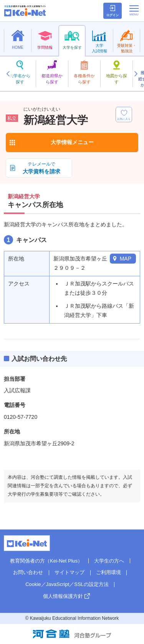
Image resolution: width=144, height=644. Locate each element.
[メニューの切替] (134, 10)
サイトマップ (70, 572)
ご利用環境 (108, 572)
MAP (126, 259)
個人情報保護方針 (63, 596)
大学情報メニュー (72, 142)
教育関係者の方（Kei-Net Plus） (46, 561)
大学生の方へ (109, 561)
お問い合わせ (28, 572)
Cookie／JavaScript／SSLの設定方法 (67, 584)
